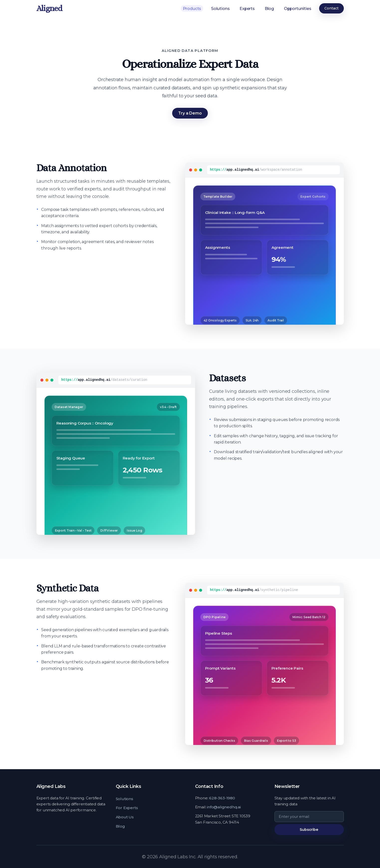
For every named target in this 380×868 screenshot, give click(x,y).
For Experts (127, 808)
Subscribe (309, 830)
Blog (269, 8)
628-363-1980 (222, 798)
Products (191, 8)
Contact (331, 8)
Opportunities (297, 8)
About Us (125, 817)
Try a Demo (190, 113)
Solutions (219, 8)
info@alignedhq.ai (224, 807)
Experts (246, 8)
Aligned (50, 8)
